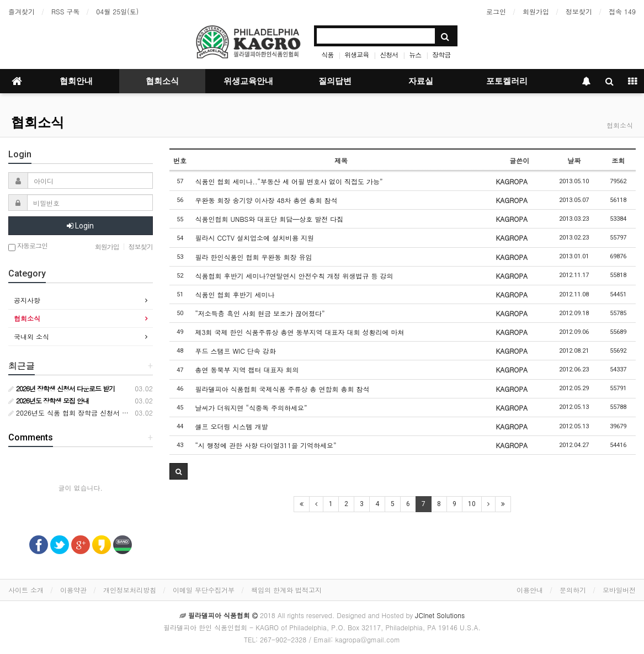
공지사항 (27, 300)
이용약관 (73, 590)
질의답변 (335, 81)
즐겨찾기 (22, 11)
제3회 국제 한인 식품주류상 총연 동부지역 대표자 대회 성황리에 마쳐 (299, 332)
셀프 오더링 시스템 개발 (231, 426)
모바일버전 (619, 590)
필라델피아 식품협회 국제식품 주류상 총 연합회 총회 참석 (282, 389)
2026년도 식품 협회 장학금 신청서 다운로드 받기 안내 (94, 413)
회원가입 (536, 11)
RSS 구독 (65, 11)
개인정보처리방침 (130, 590)
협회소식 (162, 81)
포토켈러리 (507, 81)
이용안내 (530, 590)
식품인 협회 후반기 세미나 (235, 294)
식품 (327, 54)
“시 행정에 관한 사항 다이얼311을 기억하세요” (265, 445)
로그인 (496, 11)
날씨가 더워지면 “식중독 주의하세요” (251, 408)
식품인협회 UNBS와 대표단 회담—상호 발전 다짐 (269, 219)
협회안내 (76, 81)
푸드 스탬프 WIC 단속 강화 (235, 351)
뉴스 (415, 54)
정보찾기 (579, 11)
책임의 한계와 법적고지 (286, 590)
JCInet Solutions (440, 615)
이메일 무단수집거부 (204, 590)
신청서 (389, 54)
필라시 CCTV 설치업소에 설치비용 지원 (254, 238)
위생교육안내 (248, 81)
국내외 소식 (31, 336)
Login (80, 226)
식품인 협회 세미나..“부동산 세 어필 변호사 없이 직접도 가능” (289, 181)
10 (472, 504)
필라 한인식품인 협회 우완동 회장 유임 (253, 257)
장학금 (441, 54)
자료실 (421, 81)
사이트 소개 (26, 590)
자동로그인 (28, 246)
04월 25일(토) (117, 11)
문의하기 (573, 590)
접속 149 (622, 11)
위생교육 (356, 54)
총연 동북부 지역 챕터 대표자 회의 (247, 369)
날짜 (574, 160)
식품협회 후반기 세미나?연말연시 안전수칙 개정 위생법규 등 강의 (294, 276)
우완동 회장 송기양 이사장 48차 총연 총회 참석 (266, 200)
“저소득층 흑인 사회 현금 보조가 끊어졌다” (260, 313)
